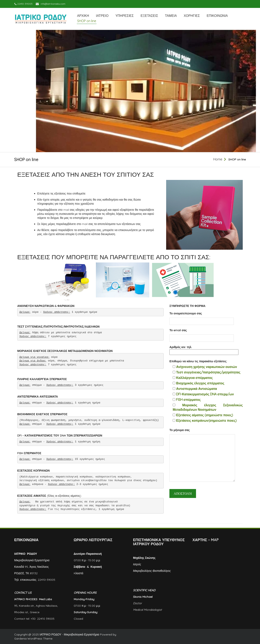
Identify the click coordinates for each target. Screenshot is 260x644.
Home (218, 159)
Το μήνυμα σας (202, 456)
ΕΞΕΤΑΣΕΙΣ (149, 16)
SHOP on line (87, 21)
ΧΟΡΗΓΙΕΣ (192, 16)
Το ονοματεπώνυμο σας (202, 317)
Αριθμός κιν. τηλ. (204, 350)
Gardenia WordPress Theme (33, 639)
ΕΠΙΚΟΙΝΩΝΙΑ (217, 16)
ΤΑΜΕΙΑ (171, 16)
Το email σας (202, 334)
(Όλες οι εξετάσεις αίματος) (49, 496)
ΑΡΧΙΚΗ (83, 16)
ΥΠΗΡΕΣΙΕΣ (125, 16)
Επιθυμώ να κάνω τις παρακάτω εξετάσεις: (198, 361)
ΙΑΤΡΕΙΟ (102, 16)
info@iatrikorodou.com (53, 4)
